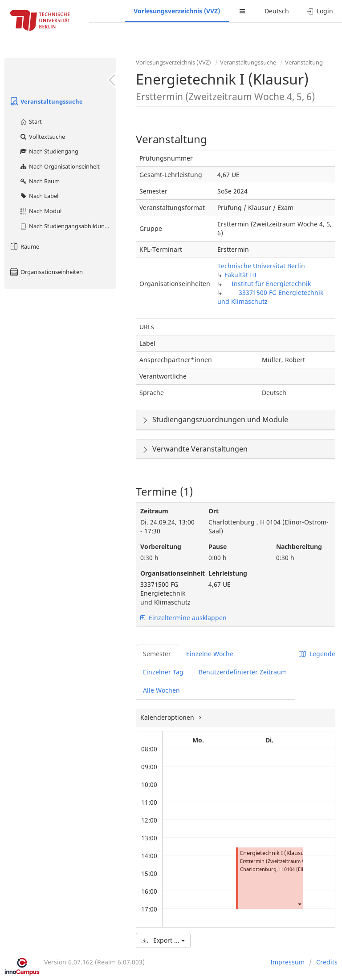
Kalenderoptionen (168, 717)
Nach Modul (40, 211)
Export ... (163, 940)
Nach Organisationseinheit (59, 166)
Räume (24, 246)
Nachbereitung (299, 546)
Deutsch (277, 11)
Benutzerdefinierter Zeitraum (243, 672)
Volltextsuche (42, 137)
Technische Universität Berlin (261, 266)
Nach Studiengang (49, 151)
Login (320, 11)
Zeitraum (154, 511)
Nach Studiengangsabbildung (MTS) (67, 226)
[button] (299, 904)
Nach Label (39, 196)
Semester (157, 654)
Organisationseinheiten (46, 272)
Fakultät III (240, 275)
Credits (327, 962)
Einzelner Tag (163, 672)
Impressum (287, 962)
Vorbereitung (161, 546)
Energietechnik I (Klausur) (274, 853)
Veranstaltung (304, 62)
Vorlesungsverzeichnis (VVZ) (177, 11)
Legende (317, 654)
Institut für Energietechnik (271, 284)
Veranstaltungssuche (46, 101)
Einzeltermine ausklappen (183, 618)
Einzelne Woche (210, 654)
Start (31, 121)
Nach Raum (39, 181)
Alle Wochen (161, 690)
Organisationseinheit (168, 573)
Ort (214, 511)
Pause (218, 546)
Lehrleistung (228, 573)
